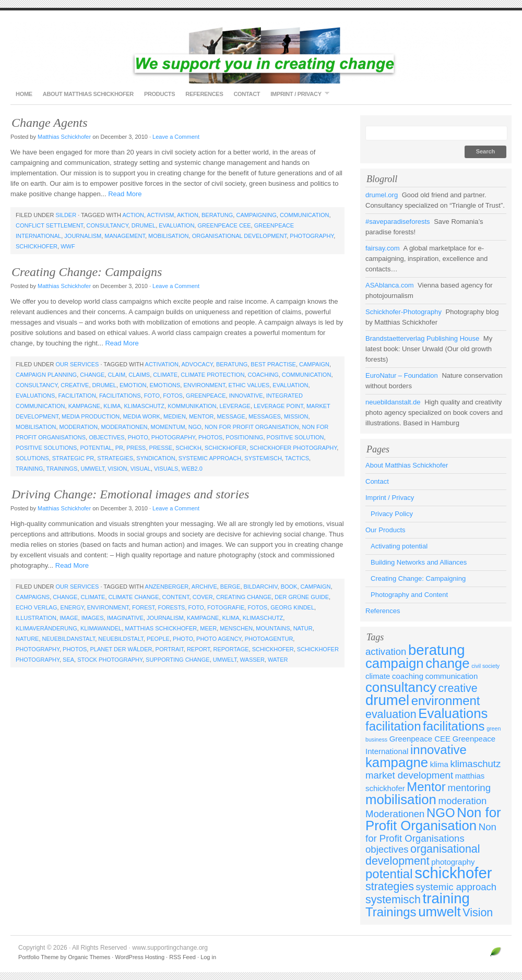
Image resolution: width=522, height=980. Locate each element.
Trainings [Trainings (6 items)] (391, 912)
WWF (68, 246)
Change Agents (50, 123)
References (204, 94)
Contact (247, 94)
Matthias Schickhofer (64, 137)
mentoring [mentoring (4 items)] (469, 788)
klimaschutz (144, 406)
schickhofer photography (293, 448)
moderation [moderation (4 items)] (463, 801)
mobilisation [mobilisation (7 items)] (401, 799)
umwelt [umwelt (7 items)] (440, 912)
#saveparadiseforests (398, 222)
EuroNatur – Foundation (402, 375)
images (93, 618)
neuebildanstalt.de (393, 402)
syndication (156, 458)
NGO (195, 427)
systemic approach (210, 458)
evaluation (176, 225)
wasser (252, 660)
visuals (166, 469)
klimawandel (101, 628)
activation (162, 364)
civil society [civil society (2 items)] (485, 666)
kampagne (85, 406)
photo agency (219, 639)
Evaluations (35, 396)
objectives (106, 437)
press (136, 448)
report (198, 649)
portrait (170, 649)
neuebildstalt (121, 639)
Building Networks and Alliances (419, 562)
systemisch (263, 458)
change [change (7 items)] (447, 663)
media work (141, 416)
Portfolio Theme (38, 957)
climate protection (212, 375)
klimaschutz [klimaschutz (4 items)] (475, 764)
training (29, 469)
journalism (83, 236)
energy (72, 607)
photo (138, 437)
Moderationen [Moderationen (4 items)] (395, 814)
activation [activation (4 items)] (386, 652)
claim (116, 375)
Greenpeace (206, 396)
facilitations (120, 396)
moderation (79, 427)
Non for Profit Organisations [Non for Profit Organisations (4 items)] (431, 833)
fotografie (226, 607)
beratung (217, 215)
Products (159, 94)
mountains (273, 628)
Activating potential (399, 546)
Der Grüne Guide (302, 597)
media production (91, 416)
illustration (36, 618)
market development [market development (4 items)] (409, 775)
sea (68, 660)
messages (265, 416)
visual (141, 469)
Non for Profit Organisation (252, 427)
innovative (246, 396)
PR (119, 448)
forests (171, 607)
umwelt (93, 469)
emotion (133, 385)
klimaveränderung (46, 628)
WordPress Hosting (140, 957)
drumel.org (382, 195)
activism (160, 215)
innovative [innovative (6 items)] (438, 750)
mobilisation (168, 236)
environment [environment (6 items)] (446, 701)
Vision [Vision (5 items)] (478, 913)
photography (312, 236)
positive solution (295, 437)
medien (175, 416)
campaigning (256, 215)
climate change (134, 597)
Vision (117, 469)
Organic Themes (89, 957)
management (125, 236)
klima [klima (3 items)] (439, 764)
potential (96, 448)
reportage (231, 649)
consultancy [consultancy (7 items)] (401, 687)
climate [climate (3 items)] (378, 676)
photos (210, 437)
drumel (144, 225)
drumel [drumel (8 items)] (387, 700)
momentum (168, 427)
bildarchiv (261, 587)
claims (139, 375)
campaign (314, 364)
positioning (244, 437)
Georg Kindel (292, 607)
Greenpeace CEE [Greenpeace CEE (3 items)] (420, 739)
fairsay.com (383, 248)
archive (204, 587)
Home (24, 94)
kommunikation (192, 406)
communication (305, 215)
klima (112, 406)
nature (27, 639)
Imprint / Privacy (297, 94)
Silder (66, 215)
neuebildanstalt (69, 639)
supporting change (178, 660)
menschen (236, 628)
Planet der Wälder (121, 649)
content (176, 597)
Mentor (201, 416)
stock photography (110, 660)
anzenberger (167, 587)
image (69, 618)
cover (203, 597)
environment (204, 385)
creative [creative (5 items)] (458, 688)
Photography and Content (409, 595)
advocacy (197, 364)
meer (208, 628)
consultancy (108, 225)
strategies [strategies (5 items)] (390, 887)
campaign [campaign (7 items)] (395, 663)
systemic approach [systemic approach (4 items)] (456, 887)
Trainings (62, 469)
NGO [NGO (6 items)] (441, 813)
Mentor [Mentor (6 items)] (426, 787)
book (289, 587)
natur (303, 628)
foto (152, 396)
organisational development (240, 236)
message (231, 416)
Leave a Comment (176, 137)
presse (161, 448)
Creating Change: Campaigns (87, 272)
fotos (173, 396)
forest (143, 607)
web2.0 (192, 469)
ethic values (249, 385)
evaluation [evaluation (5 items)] (391, 714)
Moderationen (124, 427)
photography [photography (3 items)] (453, 862)
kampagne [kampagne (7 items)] (397, 762)
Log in (208, 957)
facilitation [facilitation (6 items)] (393, 726)
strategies (115, 458)
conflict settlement (49, 225)
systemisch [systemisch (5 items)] (393, 900)
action (133, 215)
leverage (235, 406)
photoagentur (269, 639)
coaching (263, 375)
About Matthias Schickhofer (88, 94)
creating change (244, 597)
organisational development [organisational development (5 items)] (423, 855)
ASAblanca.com (390, 285)
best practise (273, 364)
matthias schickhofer (161, 628)
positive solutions (46, 448)
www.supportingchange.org (261, 52)
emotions (165, 385)
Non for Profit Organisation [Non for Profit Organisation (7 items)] (433, 819)
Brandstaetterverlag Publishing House (422, 338)
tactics (297, 458)
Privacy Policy (392, 514)
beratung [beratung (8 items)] (437, 650)
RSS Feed (182, 957)
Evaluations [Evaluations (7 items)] (453, 713)
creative (75, 385)
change (92, 375)
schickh (188, 448)
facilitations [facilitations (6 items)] (454, 726)
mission (296, 416)
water (278, 660)
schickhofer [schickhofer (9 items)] (453, 873)
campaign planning (46, 375)
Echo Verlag (36, 607)
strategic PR (73, 458)
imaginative (125, 618)
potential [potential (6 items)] (389, 874)
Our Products (385, 530)
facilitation (77, 396)
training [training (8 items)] (446, 898)
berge (230, 587)
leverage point (278, 406)
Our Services (77, 364)
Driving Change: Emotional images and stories (130, 494)
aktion (188, 215)
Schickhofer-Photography (404, 312)
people (158, 639)
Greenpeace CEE (224, 225)
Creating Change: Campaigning (418, 578)
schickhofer (37, 246)
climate (165, 375)
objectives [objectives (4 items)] (387, 849)
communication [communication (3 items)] (452, 676)
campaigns (33, 597)
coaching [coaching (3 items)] (408, 676)
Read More (125, 194)
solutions (32, 458)
